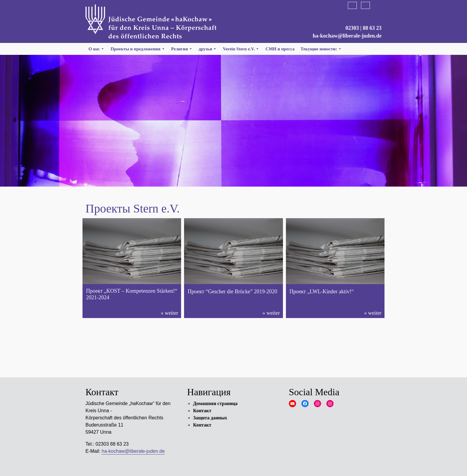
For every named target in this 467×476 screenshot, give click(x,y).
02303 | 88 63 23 (364, 28)
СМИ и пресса (280, 49)
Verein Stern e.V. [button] (241, 49)
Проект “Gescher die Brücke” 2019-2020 (232, 292)
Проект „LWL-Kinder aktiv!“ (322, 292)
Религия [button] (182, 49)
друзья (208, 49)
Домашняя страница (215, 403)
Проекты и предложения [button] (138, 49)
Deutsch (352, 5)
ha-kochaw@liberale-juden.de (347, 36)
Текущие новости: (321, 49)
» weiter (169, 313)
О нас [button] (96, 49)
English (365, 5)
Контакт (202, 411)
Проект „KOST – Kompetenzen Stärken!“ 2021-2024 (132, 294)
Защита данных (210, 418)
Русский (379, 5)
